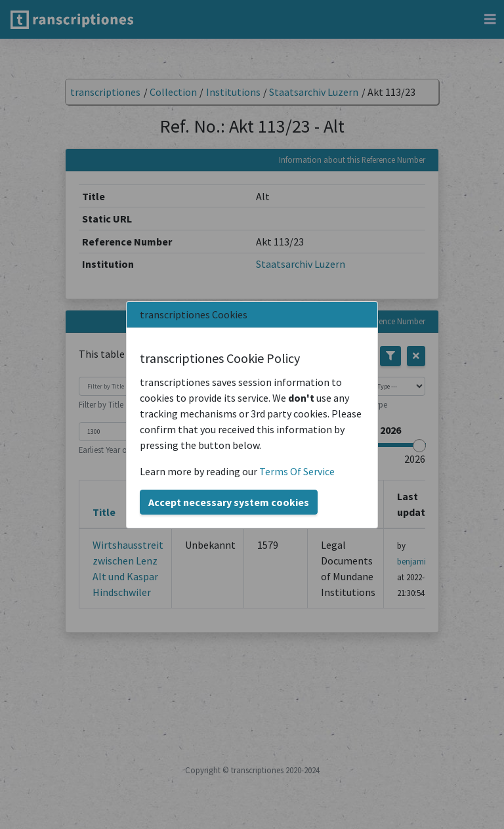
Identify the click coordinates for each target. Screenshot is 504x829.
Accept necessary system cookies (229, 502)
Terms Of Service (297, 471)
